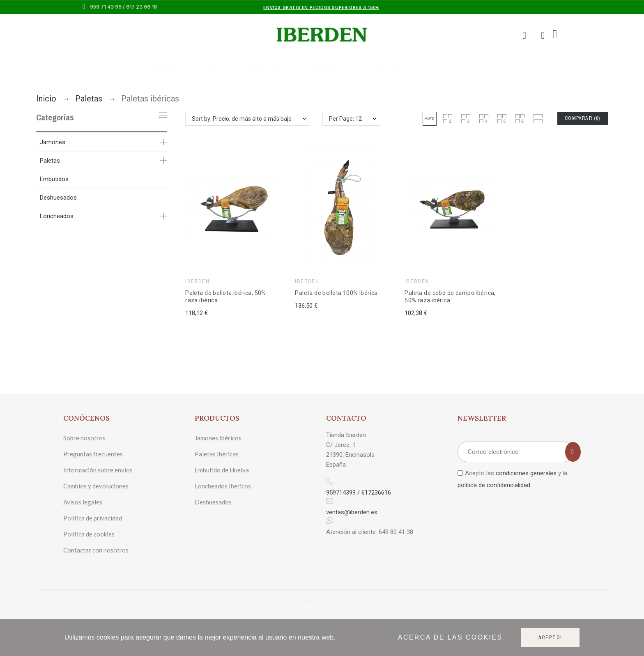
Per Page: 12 (345, 119)
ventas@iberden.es (352, 512)
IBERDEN (197, 281)
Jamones (166, 66)
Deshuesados (400, 66)
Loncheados (333, 66)
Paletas (216, 66)
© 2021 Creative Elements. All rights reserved (322, 607)
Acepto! (551, 638)
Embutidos (270, 66)
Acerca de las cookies (450, 637)
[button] (430, 119)
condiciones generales (526, 473)
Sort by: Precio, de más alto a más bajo (242, 119)
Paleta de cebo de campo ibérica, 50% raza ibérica (450, 297)
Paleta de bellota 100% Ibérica (336, 293)
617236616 (376, 493)
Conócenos (470, 66)
